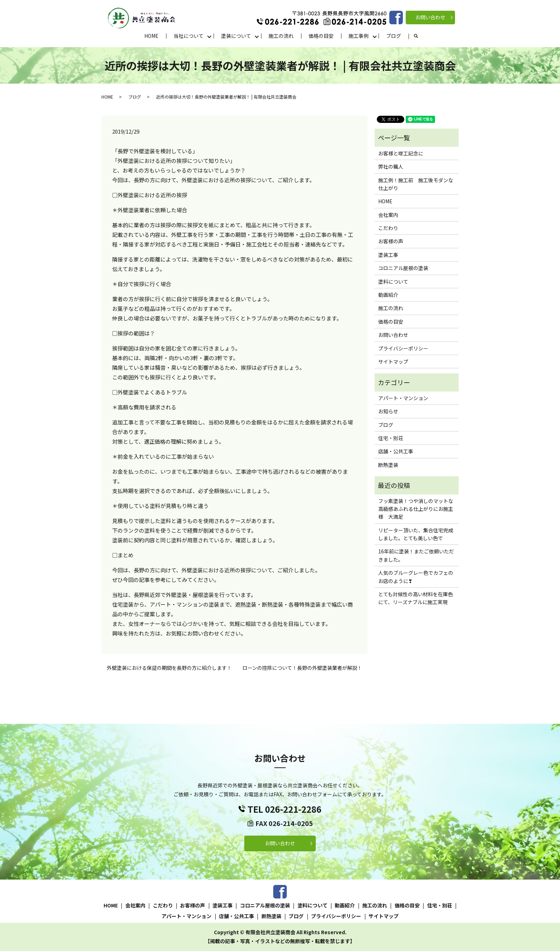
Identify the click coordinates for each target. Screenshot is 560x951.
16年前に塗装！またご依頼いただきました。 (416, 555)
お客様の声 (391, 241)
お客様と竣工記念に (401, 153)
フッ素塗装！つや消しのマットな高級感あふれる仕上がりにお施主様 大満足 (416, 509)
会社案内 (388, 215)
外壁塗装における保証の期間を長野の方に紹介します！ (169, 668)
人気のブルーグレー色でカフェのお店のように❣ (416, 577)
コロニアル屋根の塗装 (403, 268)
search (420, 36)
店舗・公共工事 (396, 451)
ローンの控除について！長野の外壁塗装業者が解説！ (302, 668)
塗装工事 (388, 255)
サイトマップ (393, 362)
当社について (189, 36)
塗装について (236, 36)
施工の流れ (281, 36)
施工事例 (359, 36)
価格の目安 (321, 36)
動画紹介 (388, 295)
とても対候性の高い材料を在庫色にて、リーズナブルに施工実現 (416, 598)
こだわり (388, 228)
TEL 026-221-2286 (284, 809)
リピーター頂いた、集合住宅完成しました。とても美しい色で (416, 534)
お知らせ (388, 411)
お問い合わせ (430, 17)
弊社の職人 (391, 166)
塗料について (393, 282)
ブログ (394, 36)
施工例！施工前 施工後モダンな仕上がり (416, 184)
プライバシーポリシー (403, 348)
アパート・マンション (403, 398)
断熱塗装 (388, 465)
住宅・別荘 (391, 438)
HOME (151, 36)
